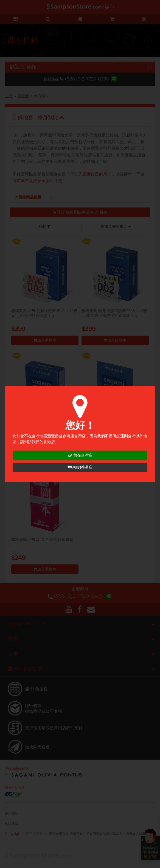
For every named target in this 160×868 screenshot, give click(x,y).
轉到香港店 (80, 467)
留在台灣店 (80, 455)
